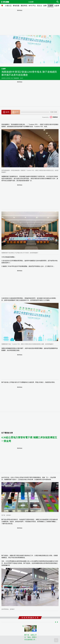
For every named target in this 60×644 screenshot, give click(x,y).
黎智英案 (16, 6)
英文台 (40, 6)
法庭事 (57, 6)
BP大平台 (32, 6)
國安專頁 (24, 6)
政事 (45, 6)
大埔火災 (8, 6)
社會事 (50, 6)
